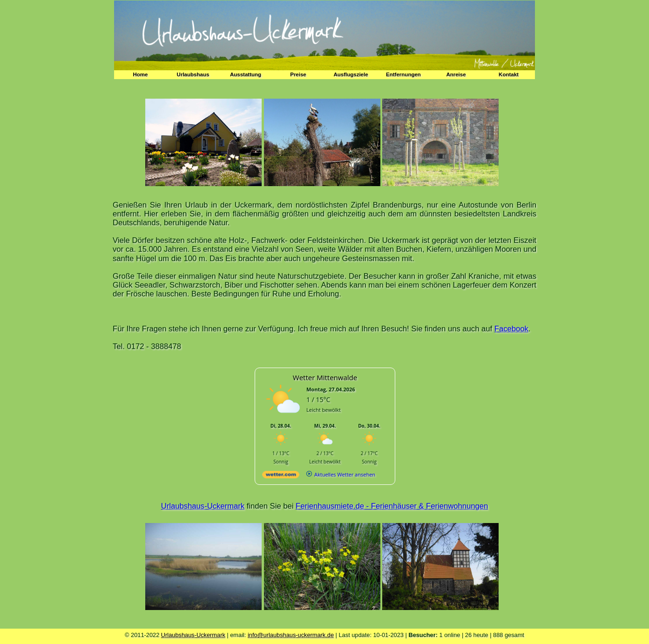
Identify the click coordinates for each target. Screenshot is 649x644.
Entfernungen (403, 74)
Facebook (511, 329)
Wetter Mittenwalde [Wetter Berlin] (325, 377)
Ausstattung (246, 74)
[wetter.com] (281, 476)
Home (141, 74)
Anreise (456, 74)
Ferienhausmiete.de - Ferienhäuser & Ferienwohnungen (392, 506)
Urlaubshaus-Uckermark (203, 506)
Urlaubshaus (193, 74)
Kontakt (509, 74)
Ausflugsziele (351, 74)
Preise (298, 74)
